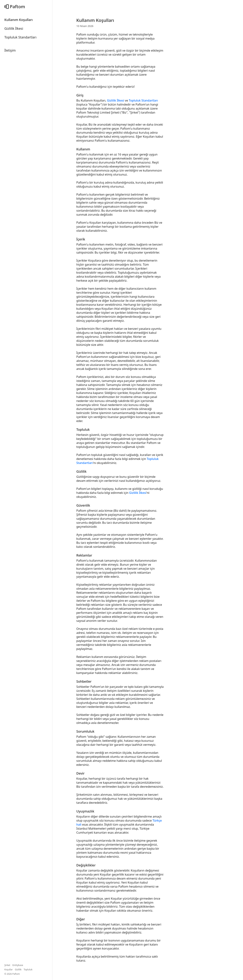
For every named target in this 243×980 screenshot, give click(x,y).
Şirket (7, 965)
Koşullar (9, 970)
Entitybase (18, 965)
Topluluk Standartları (143, 100)
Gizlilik (18, 970)
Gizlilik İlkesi (115, 100)
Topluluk (28, 970)
